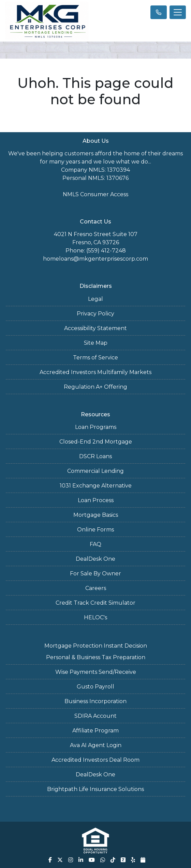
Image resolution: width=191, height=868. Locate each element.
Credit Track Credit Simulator (95, 603)
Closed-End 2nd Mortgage (96, 442)
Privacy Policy (95, 314)
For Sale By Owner (95, 573)
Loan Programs (96, 427)
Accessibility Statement (95, 328)
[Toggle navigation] (178, 12)
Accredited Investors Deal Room (95, 760)
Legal (95, 299)
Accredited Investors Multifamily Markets (95, 372)
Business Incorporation (95, 701)
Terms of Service (95, 358)
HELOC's (95, 617)
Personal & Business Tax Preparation (96, 657)
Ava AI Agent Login (96, 745)
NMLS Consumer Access (95, 194)
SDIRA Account (95, 716)
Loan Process (96, 500)
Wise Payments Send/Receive (96, 672)
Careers (96, 588)
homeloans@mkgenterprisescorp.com (95, 259)
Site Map (96, 343)
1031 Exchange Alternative (96, 486)
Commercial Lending (95, 471)
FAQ (95, 544)
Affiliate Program (95, 731)
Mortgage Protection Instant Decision (96, 646)
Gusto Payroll (95, 687)
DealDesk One (95, 559)
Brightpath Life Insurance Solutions (95, 789)
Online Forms (95, 530)
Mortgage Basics (96, 515)
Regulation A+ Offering (95, 387)
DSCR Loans (95, 456)
